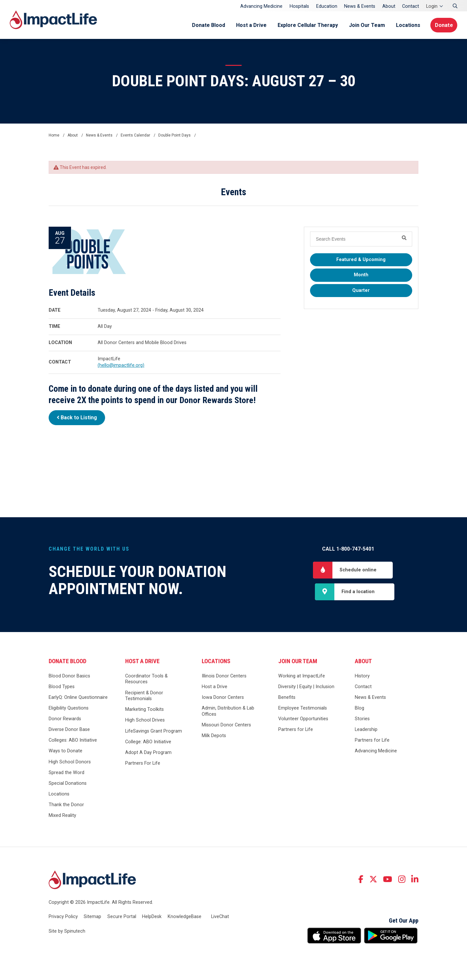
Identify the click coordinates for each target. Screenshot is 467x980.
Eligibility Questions (69, 709)
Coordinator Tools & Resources (146, 680)
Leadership (366, 730)
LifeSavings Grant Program (154, 732)
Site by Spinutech (67, 932)
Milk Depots (214, 737)
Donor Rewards (65, 720)
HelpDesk (152, 917)
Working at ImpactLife (302, 677)
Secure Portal (122, 917)
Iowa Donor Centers (223, 698)
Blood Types (62, 688)
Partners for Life (296, 730)
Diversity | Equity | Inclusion (306, 688)
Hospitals (299, 6)
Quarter (361, 290)
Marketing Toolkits (144, 710)
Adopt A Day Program (148, 753)
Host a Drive (249, 25)
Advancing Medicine (261, 6)
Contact (411, 6)
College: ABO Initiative (148, 742)
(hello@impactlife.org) (121, 365)
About (389, 6)
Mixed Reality (62, 816)
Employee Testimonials (303, 709)
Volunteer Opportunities (303, 720)
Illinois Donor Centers (224, 677)
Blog (359, 709)
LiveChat (220, 917)
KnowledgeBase (185, 917)
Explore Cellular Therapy (305, 25)
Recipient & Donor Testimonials (144, 697)
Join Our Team (365, 25)
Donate (443, 25)
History (362, 677)
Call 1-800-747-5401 (348, 549)
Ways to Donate (66, 752)
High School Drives (145, 721)
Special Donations (68, 784)
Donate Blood (206, 25)
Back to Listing (77, 418)
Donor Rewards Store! (218, 400)
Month (361, 275)
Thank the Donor (66, 806)
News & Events (360, 6)
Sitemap (92, 917)
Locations (406, 25)
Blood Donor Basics (69, 677)
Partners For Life (143, 764)
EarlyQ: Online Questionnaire (78, 698)
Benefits (287, 698)
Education (327, 6)
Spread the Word (66, 773)
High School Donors (70, 763)
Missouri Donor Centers (226, 726)
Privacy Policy (63, 917)
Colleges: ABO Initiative (73, 741)
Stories (362, 720)
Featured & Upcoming (361, 260)
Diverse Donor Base (69, 730)
